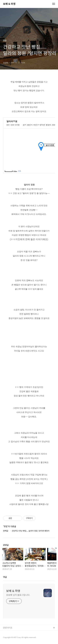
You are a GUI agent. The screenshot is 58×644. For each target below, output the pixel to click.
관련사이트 (8, 628)
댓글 (5, 577)
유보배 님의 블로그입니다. (18, 595)
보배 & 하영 (9, 4)
